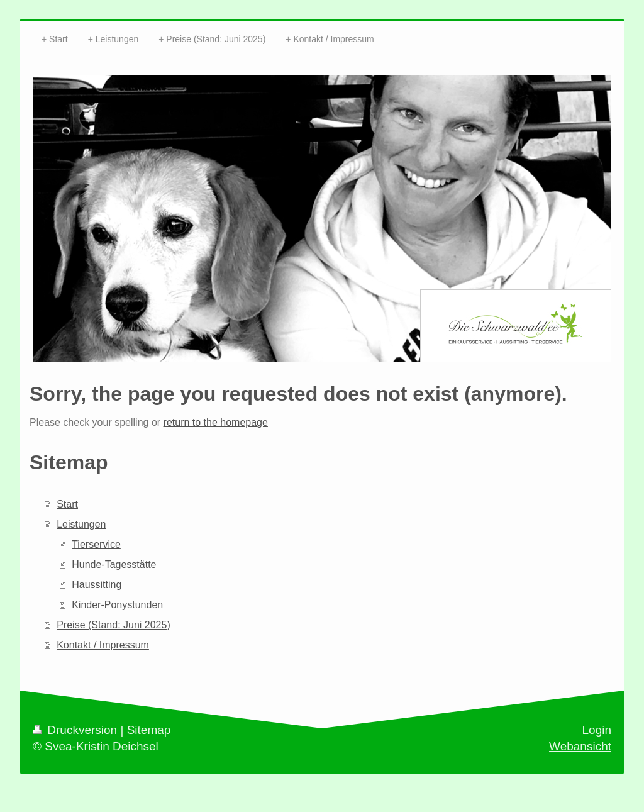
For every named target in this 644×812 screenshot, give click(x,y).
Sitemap (149, 730)
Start (67, 504)
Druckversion (76, 730)
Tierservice (96, 544)
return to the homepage (216, 422)
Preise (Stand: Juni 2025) (114, 625)
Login (597, 730)
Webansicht (580, 746)
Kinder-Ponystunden (117, 605)
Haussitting (97, 585)
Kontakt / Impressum (103, 645)
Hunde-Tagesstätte (114, 565)
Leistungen (81, 524)
